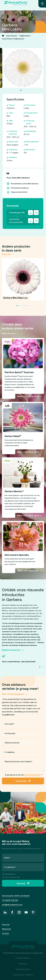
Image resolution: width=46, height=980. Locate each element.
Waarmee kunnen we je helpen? (18, 761)
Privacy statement (23, 969)
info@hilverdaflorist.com (12, 905)
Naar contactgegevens (13, 694)
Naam (7, 858)
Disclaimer (23, 964)
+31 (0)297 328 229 (10, 900)
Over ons (6, 924)
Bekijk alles (6, 254)
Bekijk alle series (9, 333)
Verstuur (21, 883)
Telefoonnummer (12, 743)
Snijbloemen (25, 36)
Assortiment (12, 36)
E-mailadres (10, 752)
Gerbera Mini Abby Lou (15, 299)
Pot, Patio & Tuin (11, 877)
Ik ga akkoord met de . (22, 775)
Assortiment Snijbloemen (13, 39)
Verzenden (21, 781)
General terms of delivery (23, 975)
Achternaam (10, 733)
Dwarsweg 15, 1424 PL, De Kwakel (16, 896)
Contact (6, 933)
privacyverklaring (32, 775)
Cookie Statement (23, 958)
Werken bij (6, 929)
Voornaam (9, 724)
